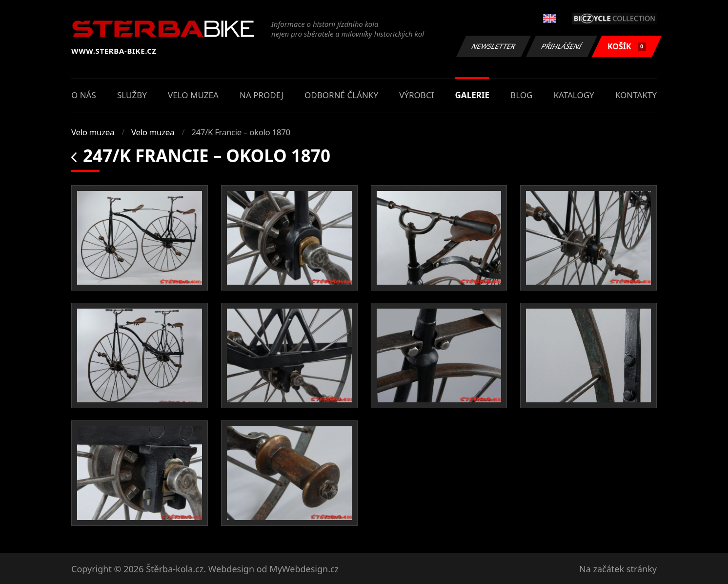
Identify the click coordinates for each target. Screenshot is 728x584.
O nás (84, 95)
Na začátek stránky (618, 569)
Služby (132, 95)
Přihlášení (561, 46)
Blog (521, 95)
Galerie (472, 95)
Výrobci (416, 95)
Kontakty (636, 95)
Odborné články (341, 95)
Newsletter (493, 46)
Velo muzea (193, 95)
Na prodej (262, 95)
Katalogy (574, 95)
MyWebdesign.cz (304, 569)
